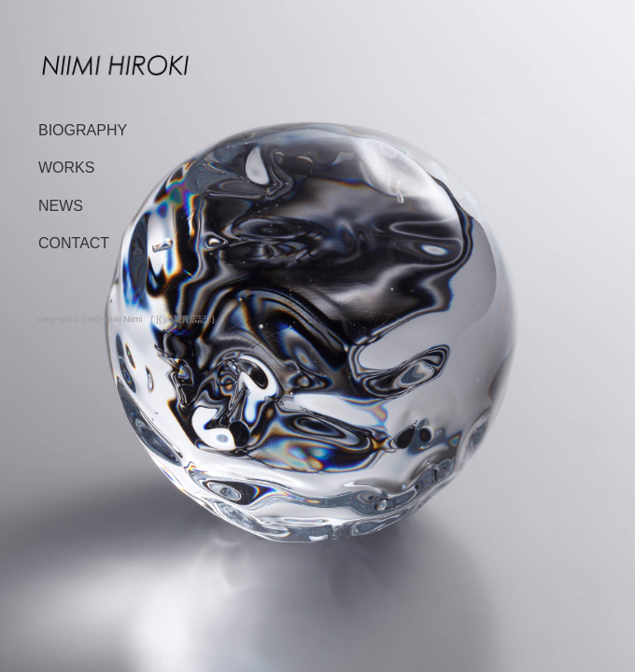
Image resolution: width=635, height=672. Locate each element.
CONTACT (74, 243)
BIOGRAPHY (83, 130)
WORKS (66, 168)
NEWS (61, 206)
